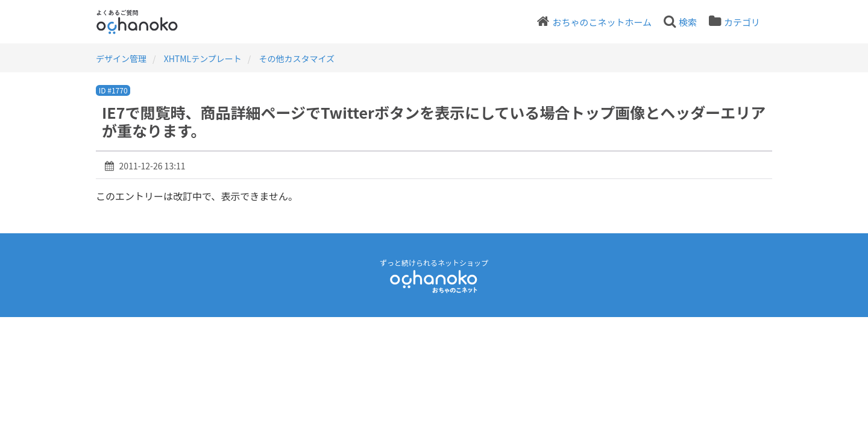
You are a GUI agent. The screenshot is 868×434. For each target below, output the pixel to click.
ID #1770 (113, 90)
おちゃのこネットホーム (602, 22)
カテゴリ (742, 22)
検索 (688, 22)
